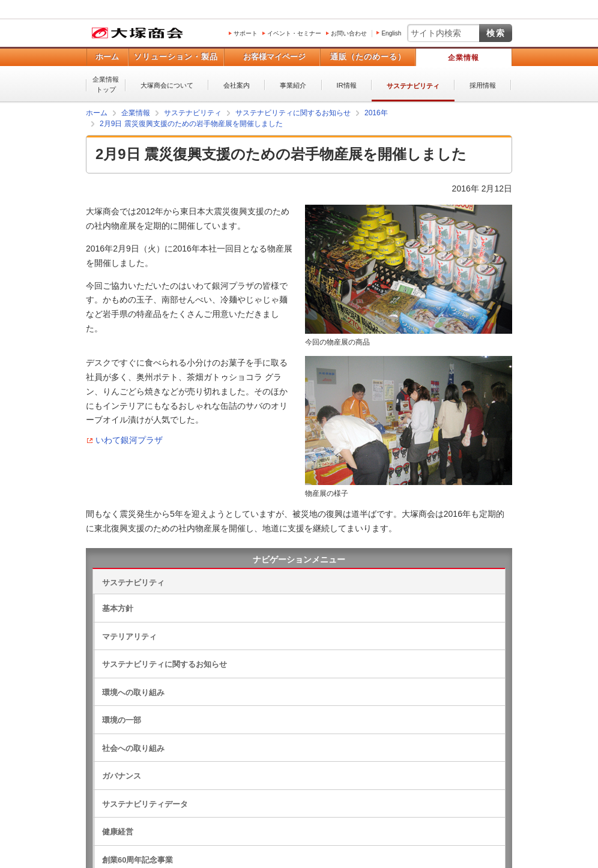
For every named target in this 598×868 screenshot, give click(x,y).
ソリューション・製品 (176, 57)
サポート (246, 33)
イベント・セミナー (294, 33)
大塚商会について (167, 85)
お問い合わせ (349, 33)
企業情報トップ (106, 84)
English (391, 33)
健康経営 (118, 832)
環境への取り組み (133, 692)
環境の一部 (122, 720)
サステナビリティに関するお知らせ (165, 664)
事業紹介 (293, 85)
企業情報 (464, 58)
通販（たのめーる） (368, 57)
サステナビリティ (413, 86)
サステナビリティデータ (145, 804)
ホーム (107, 57)
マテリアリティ (129, 637)
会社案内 (237, 85)
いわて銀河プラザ (129, 440)
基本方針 (118, 608)
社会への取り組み (133, 748)
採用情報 (483, 85)
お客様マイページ (274, 57)
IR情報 (347, 85)
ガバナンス (122, 776)
